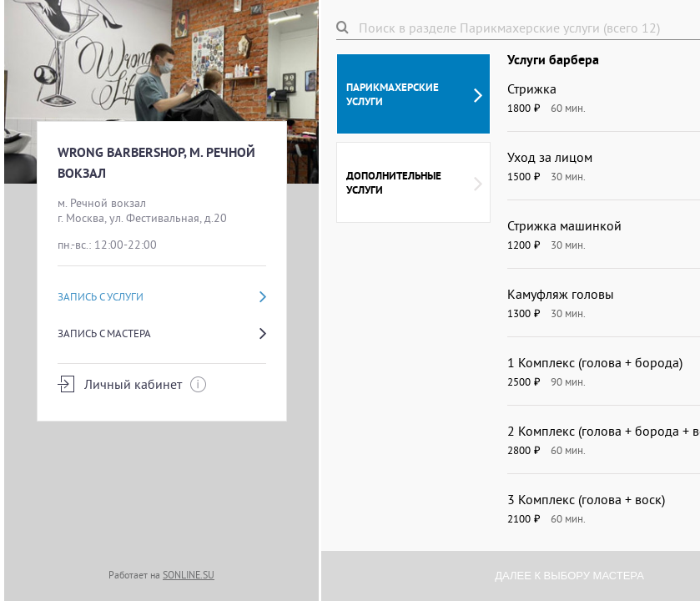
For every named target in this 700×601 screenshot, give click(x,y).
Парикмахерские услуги (414, 94)
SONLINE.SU (189, 575)
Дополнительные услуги (414, 183)
